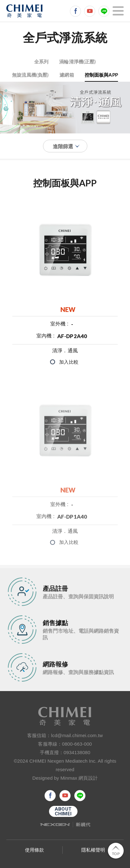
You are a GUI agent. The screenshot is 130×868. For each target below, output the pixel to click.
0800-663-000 (77, 744)
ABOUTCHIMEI (63, 811)
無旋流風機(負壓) (30, 75)
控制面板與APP (101, 75)
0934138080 (77, 752)
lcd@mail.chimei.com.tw (77, 735)
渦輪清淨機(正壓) (77, 62)
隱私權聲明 (93, 850)
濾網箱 (67, 75)
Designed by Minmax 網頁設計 (65, 778)
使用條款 (34, 850)
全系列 (41, 62)
